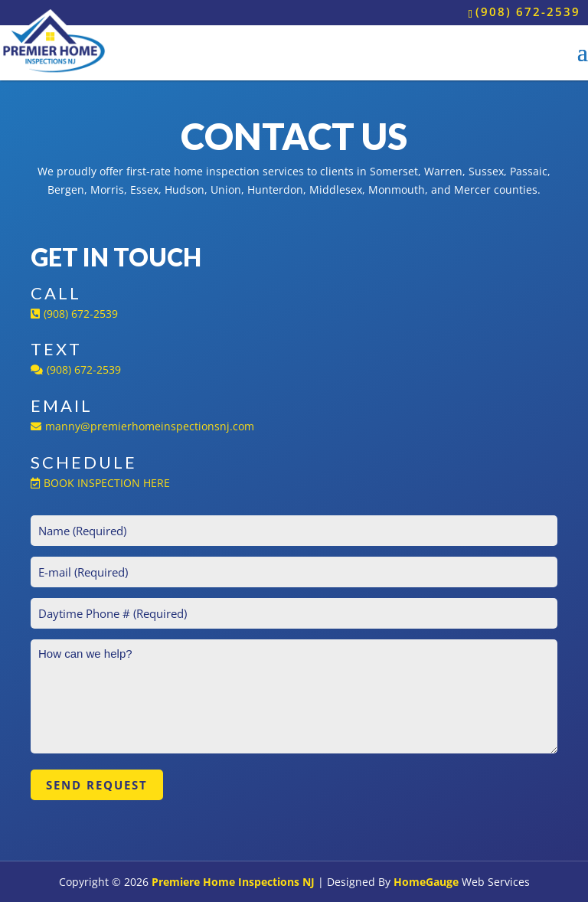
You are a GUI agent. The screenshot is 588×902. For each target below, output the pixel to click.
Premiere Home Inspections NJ (233, 882)
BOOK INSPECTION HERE (100, 483)
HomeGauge (426, 882)
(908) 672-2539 (528, 11)
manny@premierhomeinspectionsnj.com (142, 426)
